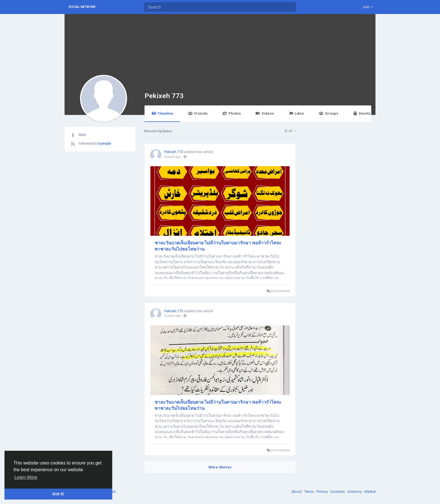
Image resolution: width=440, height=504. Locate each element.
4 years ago (173, 157)
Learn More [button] (26, 477)
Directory (355, 492)
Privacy (323, 492)
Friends (198, 113)
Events (362, 113)
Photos (232, 113)
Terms (310, 492)
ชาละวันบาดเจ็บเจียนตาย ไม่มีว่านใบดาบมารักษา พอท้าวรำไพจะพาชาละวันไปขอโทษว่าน (218, 246)
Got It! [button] (58, 494)
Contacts (338, 492)
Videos (265, 113)
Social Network (82, 7)
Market (370, 492)
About (297, 492)
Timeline (162, 113)
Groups (328, 113)
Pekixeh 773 (164, 96)
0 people (104, 144)
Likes (296, 113)
